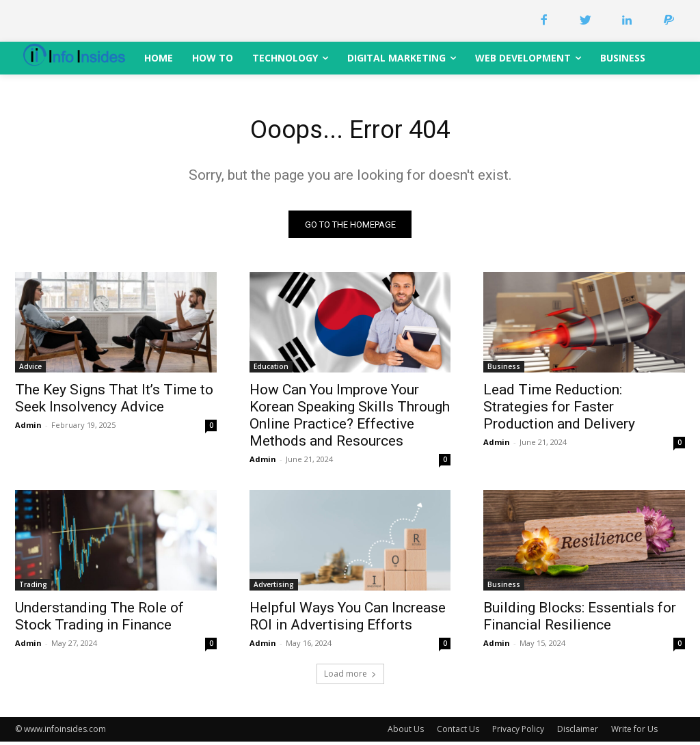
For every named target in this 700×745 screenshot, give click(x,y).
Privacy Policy (518, 732)
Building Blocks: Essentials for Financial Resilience (580, 620)
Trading (33, 588)
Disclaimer (578, 732)
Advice (30, 370)
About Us (406, 732)
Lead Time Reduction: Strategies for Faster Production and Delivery (559, 411)
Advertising (274, 588)
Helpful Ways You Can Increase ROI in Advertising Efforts (348, 620)
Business (504, 370)
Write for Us (634, 732)
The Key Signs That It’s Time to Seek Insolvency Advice (114, 402)
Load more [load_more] (350, 677)
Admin (28, 429)
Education (271, 370)
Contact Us (458, 732)
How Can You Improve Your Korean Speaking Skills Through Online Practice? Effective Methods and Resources (350, 419)
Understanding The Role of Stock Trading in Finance (99, 620)
